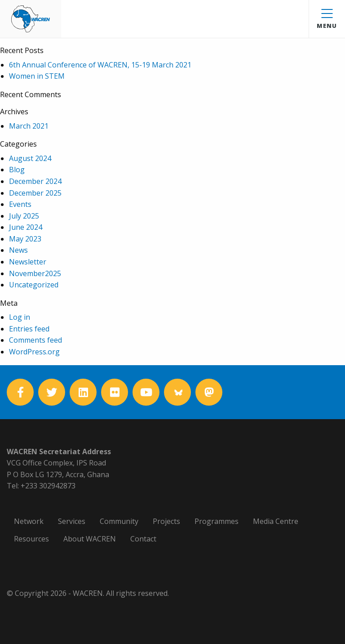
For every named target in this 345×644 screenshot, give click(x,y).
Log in (20, 317)
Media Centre (276, 521)
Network (29, 521)
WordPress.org (34, 352)
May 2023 (25, 239)
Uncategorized (34, 285)
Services (72, 521)
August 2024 (30, 158)
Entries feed (29, 329)
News (18, 250)
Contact (143, 539)
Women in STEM (37, 76)
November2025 (35, 273)
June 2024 (26, 227)
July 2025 (24, 216)
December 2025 (35, 193)
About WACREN (90, 539)
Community (119, 521)
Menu (327, 19)
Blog (17, 170)
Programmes (217, 521)
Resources (31, 539)
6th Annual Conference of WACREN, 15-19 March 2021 (100, 65)
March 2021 (29, 126)
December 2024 (35, 181)
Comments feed (35, 340)
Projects (166, 521)
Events (20, 204)
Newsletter (28, 262)
